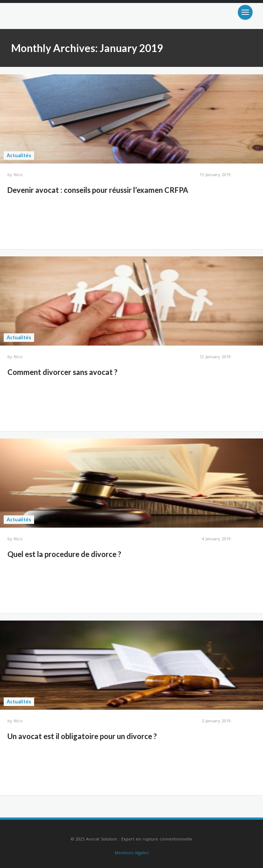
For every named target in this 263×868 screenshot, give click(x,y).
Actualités (19, 155)
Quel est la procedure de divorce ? (64, 554)
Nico (18, 174)
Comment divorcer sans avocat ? (63, 372)
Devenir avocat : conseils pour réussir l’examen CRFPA (98, 190)
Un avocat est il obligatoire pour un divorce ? (82, 736)
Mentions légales (131, 853)
